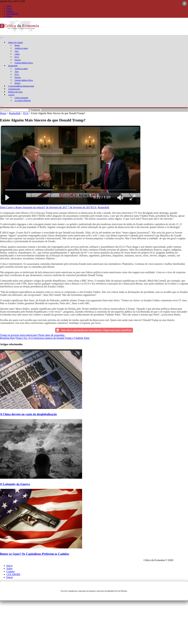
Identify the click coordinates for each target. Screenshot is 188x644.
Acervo (11, 95)
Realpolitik (13, 66)
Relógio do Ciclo (15, 92)
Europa (18, 60)
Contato (10, 11)
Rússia (17, 83)
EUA (17, 57)
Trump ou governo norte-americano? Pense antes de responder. (32, 335)
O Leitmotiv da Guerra (15, 484)
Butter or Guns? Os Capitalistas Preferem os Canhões (35, 554)
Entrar (9, 16)
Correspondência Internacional (21, 86)
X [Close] (184, 4)
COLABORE (12, 14)
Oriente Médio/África (24, 63)
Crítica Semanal (21, 98)
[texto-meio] (94, 332)
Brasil (17, 45)
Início (9, 6)
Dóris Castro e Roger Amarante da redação (22, 207)
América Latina (21, 48)
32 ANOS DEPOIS (23, 100)
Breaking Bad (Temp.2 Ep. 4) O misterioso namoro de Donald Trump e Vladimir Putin (45, 338)
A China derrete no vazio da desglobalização (28, 414)
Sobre (9, 9)
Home (3, 113)
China (17, 54)
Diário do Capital (15, 42)
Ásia (17, 51)
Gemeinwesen (14, 89)
